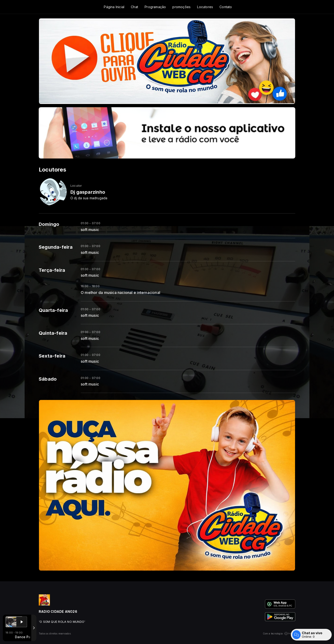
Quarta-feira (53, 310)
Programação (155, 7)
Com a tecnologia (279, 634)
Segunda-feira (56, 247)
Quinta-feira (53, 333)
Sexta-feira (52, 356)
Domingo (49, 224)
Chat (134, 7)
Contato (226, 7)
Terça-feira (52, 270)
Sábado (48, 379)
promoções (181, 7)
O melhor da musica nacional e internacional (120, 293)
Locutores (205, 7)
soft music (90, 230)
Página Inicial (114, 7)
